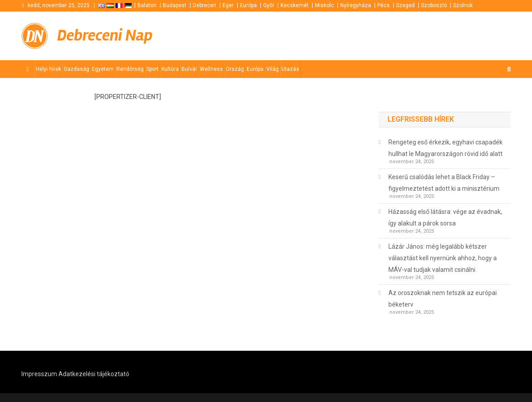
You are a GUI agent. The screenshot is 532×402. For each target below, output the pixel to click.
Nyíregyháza (356, 5)
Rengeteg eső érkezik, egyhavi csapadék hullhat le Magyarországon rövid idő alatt (445, 148)
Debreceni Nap (105, 36)
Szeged (405, 5)
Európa (248, 5)
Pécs (384, 5)
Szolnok (463, 5)
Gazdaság (76, 69)
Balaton (147, 5)
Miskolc (324, 5)
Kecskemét (295, 5)
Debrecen (204, 5)
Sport (153, 69)
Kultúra (170, 69)
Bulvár (189, 69)
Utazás (290, 69)
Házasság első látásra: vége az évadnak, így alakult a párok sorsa (445, 217)
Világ (272, 69)
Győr (269, 5)
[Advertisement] (404, 35)
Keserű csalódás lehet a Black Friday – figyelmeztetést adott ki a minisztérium (444, 183)
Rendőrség (130, 69)
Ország (235, 69)
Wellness (211, 69)
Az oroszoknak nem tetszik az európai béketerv (443, 299)
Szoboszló (434, 5)
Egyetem (103, 69)
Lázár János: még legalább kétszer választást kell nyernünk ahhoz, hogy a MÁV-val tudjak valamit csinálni (443, 258)
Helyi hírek (48, 69)
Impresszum (39, 374)
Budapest (175, 5)
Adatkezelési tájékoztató (94, 374)
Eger (228, 5)
